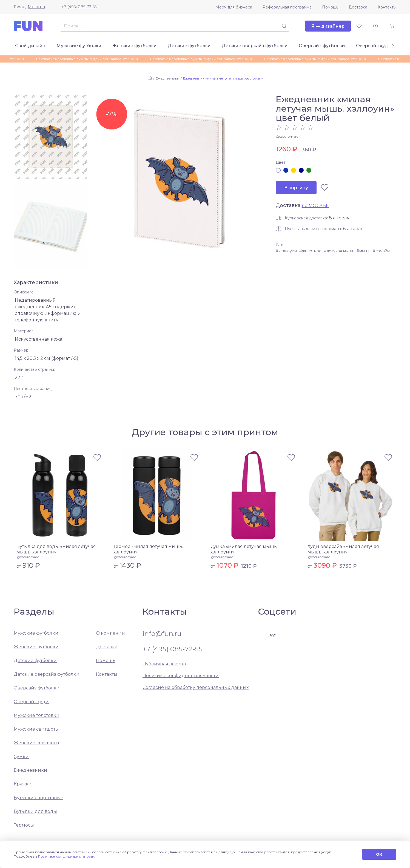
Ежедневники (167, 78)
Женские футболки (135, 46)
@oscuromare (287, 136)
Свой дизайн (30, 46)
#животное (310, 251)
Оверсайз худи (374, 46)
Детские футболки (189, 46)
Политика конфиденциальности (181, 676)
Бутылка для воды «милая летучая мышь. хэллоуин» (56, 549)
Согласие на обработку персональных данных (196, 687)
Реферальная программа (287, 7)
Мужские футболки (79, 46)
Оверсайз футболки (322, 46)
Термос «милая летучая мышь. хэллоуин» (148, 549)
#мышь (363, 251)
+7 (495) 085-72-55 (79, 7)
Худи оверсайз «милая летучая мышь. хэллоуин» (343, 549)
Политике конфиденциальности (66, 856)
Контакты (387, 7)
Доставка (358, 7)
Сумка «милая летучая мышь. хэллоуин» (244, 549)
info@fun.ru (162, 634)
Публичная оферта (164, 664)
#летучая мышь (339, 251)
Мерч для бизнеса (234, 7)
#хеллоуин (286, 251)
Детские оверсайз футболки (255, 46)
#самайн (381, 251)
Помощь (330, 7)
